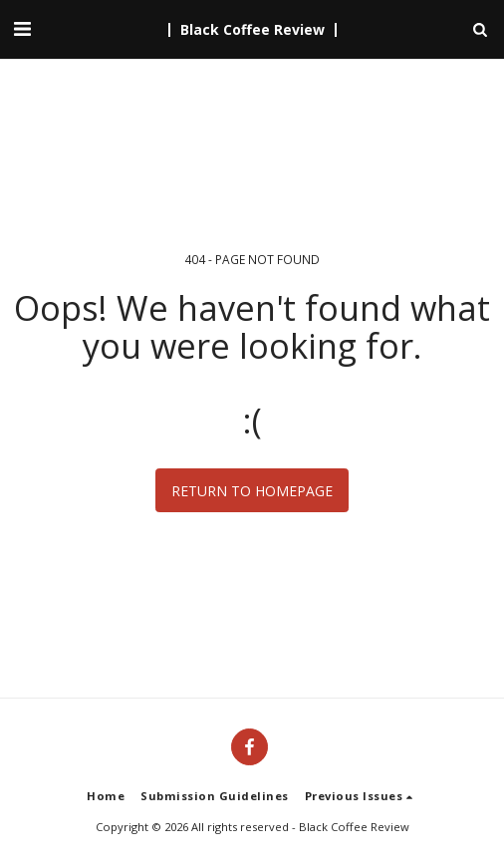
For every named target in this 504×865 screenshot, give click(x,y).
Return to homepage (252, 491)
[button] (22, 28)
